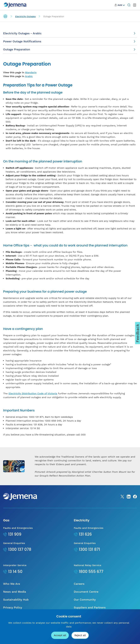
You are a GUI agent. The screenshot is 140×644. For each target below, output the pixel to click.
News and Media (15, 592)
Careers (79, 584)
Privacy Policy (13, 607)
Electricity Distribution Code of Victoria (33, 393)
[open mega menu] (135, 5)
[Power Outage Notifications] (70, 41)
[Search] (129, 5)
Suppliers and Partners (90, 607)
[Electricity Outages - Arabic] (70, 33)
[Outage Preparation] (70, 50)
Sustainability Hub (16, 600)
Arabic (29, 76)
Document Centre (86, 592)
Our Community (85, 600)
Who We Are (12, 584)
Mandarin (31, 72)
